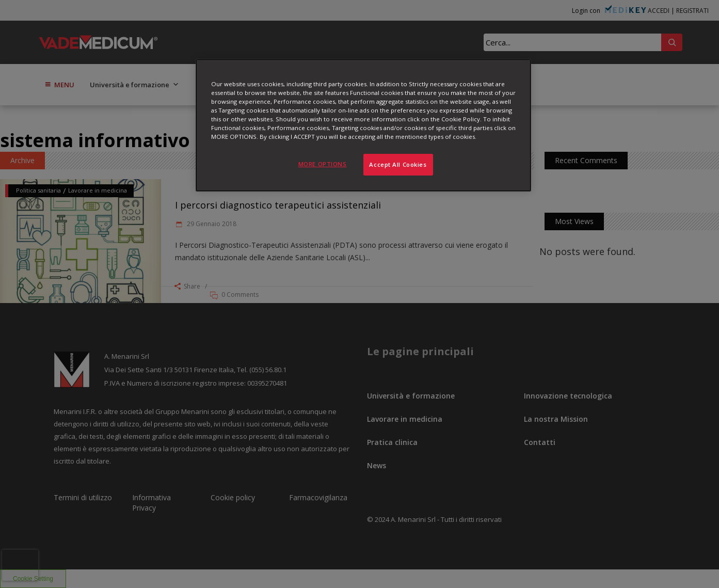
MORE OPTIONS (323, 164)
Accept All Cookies (398, 164)
